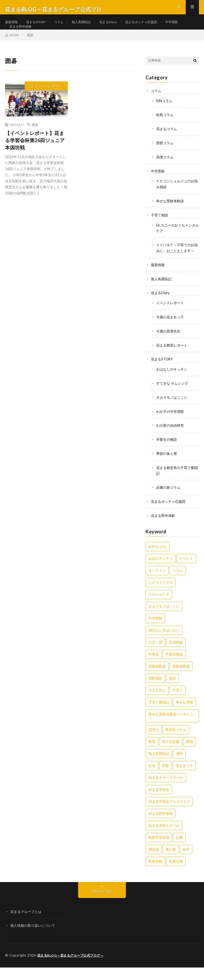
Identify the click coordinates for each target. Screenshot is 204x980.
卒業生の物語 (167, 454)
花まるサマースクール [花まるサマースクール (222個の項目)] (166, 790)
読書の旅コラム (169, 501)
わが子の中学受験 (171, 426)
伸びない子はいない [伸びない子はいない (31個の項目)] (164, 643)
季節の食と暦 (167, 468)
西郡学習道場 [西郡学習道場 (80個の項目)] (159, 850)
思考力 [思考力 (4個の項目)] (154, 743)
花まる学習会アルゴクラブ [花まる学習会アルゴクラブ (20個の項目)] (169, 814)
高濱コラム (165, 171)
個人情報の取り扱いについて (35, 938)
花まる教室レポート (173, 361)
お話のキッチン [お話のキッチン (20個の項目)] (161, 571)
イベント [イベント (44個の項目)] (186, 571)
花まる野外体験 (45, 36)
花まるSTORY (40, 26)
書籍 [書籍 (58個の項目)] (189, 755)
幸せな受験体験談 (171, 214)
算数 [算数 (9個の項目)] (165, 779)
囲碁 (35, 139)
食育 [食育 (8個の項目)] (186, 862)
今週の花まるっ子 (171, 333)
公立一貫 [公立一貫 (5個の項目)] (155, 655)
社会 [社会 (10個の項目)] (152, 779)
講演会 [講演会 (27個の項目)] (154, 862)
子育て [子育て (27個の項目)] (178, 703)
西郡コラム (165, 157)
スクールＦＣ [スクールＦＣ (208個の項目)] (159, 607)
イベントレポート (49, 101)
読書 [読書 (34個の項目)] (179, 850)
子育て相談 (160, 228)
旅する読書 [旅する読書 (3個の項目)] (171, 755)
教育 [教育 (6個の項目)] (152, 755)
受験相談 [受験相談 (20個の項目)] (155, 691)
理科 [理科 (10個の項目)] (179, 767)
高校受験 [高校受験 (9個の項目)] (155, 874)
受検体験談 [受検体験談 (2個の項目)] (157, 679)
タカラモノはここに (173, 412)
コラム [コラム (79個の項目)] (178, 583)
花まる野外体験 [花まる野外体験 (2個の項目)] (161, 826)
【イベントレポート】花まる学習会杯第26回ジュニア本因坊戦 (35, 155)
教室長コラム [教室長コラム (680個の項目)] (176, 743)
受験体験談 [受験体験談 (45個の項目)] (181, 679)
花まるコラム (167, 143)
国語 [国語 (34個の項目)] (172, 691)
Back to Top (102, 904)
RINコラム (165, 115)
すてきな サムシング (173, 399)
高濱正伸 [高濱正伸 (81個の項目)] (176, 874)
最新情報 (12, 26)
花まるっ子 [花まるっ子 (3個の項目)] (184, 779)
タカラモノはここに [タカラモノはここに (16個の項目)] (164, 619)
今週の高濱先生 (169, 347)
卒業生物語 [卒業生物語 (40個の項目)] (174, 667)
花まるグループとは (27, 925)
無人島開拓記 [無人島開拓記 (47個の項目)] (159, 767)
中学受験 (17, 36)
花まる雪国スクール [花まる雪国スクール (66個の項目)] (164, 838)
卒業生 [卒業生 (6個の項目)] (154, 667)
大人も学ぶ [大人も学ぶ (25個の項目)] (157, 703)
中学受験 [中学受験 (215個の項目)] (155, 631)
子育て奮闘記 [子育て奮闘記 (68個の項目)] (159, 715)
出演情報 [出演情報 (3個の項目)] (176, 655)
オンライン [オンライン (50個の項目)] (157, 583)
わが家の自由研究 (171, 440)
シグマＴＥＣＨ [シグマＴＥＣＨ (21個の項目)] (161, 595)
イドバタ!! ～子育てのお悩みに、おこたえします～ (177, 263)
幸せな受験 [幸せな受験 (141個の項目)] (184, 715)
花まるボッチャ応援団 (156, 26)
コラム (66, 26)
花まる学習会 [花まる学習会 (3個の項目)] (159, 802)
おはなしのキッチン (173, 385)
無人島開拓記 (91, 26)
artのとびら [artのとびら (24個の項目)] (158, 559)
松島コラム (165, 129)
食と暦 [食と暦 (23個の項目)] (171, 862)
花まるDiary (120, 26)
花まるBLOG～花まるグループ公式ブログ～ (73, 968)
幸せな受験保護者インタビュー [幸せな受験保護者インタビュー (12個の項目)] (171, 729)
